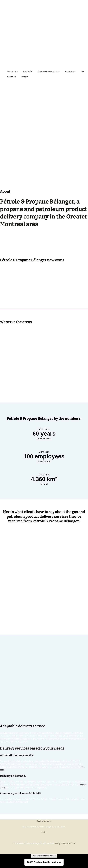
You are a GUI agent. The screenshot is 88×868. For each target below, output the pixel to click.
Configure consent (68, 844)
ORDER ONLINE (8, 20)
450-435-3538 (6, 8)
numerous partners (16, 248)
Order (44, 832)
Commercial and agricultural (49, 71)
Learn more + (6, 253)
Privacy (57, 844)
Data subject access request (44, 856)
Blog (83, 71)
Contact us (12, 77)
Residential (28, 71)
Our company (13, 71)
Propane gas (70, 71)
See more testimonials (44, 623)
